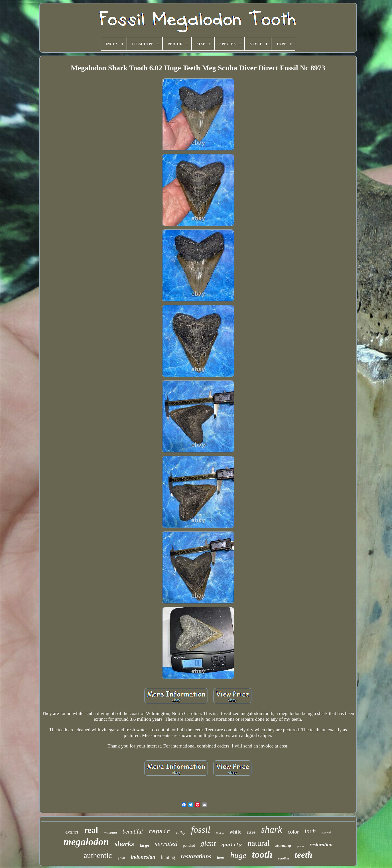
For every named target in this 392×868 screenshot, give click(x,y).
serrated (166, 844)
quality (232, 845)
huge (238, 855)
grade (300, 846)
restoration (321, 845)
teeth (304, 855)
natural (259, 843)
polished (189, 845)
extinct (72, 832)
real (91, 830)
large (144, 845)
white (235, 832)
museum (110, 833)
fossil (201, 830)
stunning (283, 845)
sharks (124, 844)
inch (310, 831)
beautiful (133, 832)
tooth (262, 854)
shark (272, 830)
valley (181, 833)
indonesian (143, 857)
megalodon (86, 842)
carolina (284, 858)
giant (208, 843)
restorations (196, 856)
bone (221, 858)
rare (251, 832)
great (121, 858)
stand (326, 833)
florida (220, 833)
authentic (98, 855)
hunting (168, 857)
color (293, 832)
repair (159, 832)
